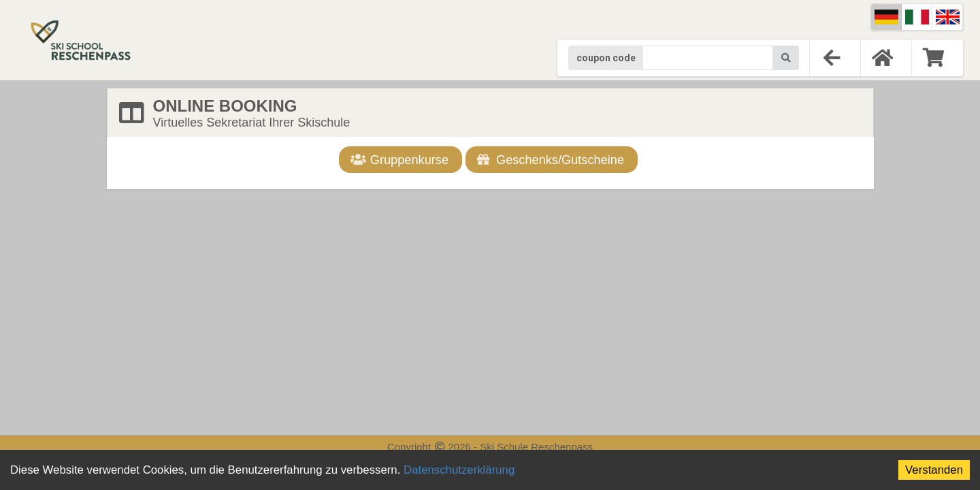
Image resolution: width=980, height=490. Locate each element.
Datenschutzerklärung (459, 470)
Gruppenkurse (400, 160)
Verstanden (934, 470)
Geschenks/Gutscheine (550, 160)
